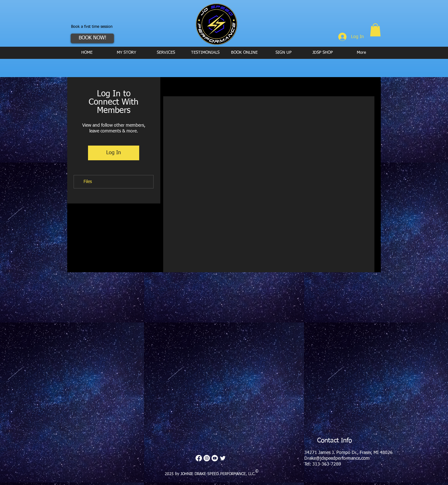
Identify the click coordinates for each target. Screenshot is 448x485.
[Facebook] (199, 458)
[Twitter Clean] (223, 458)
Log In (114, 153)
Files (88, 182)
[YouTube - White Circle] (215, 458)
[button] (375, 30)
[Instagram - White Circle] (207, 458)
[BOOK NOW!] (92, 38)
